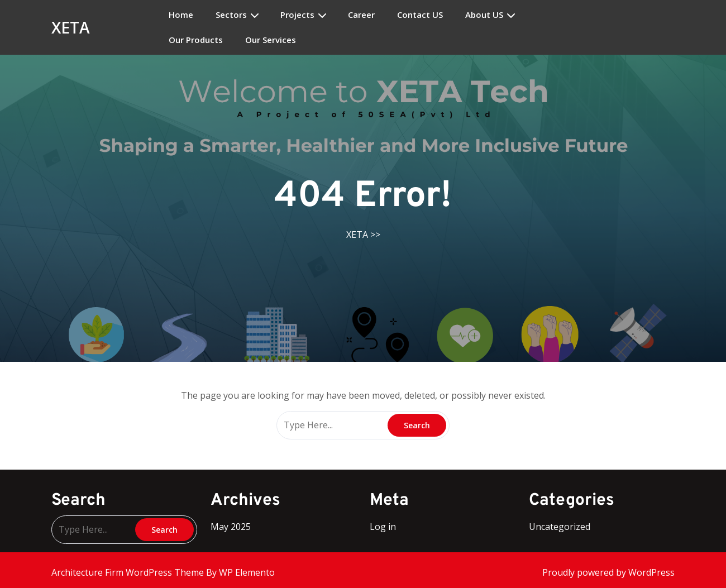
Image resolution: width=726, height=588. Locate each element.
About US (484, 15)
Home (181, 15)
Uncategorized (560, 527)
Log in (383, 527)
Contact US (420, 15)
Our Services (271, 40)
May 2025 (231, 527)
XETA (71, 27)
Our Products (196, 40)
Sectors (231, 15)
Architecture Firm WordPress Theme (129, 572)
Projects (297, 15)
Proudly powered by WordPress (608, 572)
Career (361, 15)
